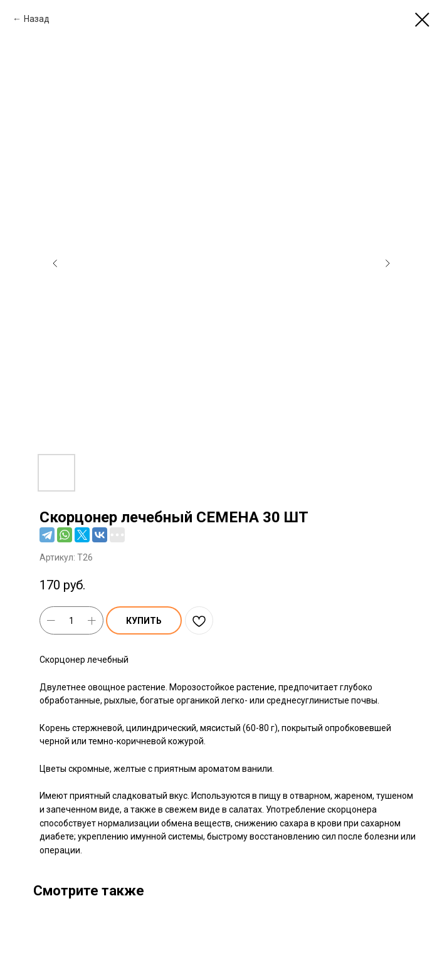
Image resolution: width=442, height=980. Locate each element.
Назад (37, 19)
